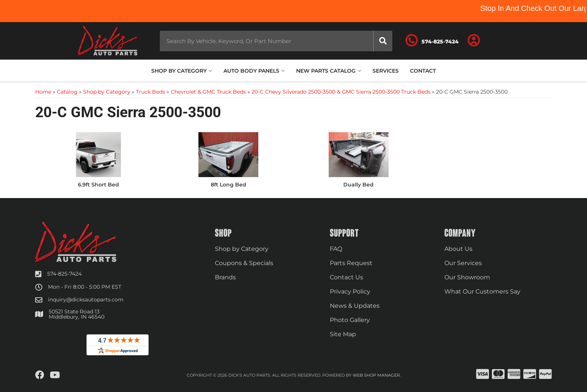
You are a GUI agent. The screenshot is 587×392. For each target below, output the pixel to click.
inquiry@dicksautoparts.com (86, 300)
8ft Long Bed (229, 185)
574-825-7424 (64, 274)
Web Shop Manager (376, 375)
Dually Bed (358, 185)
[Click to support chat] (432, 41)
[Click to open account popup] (474, 41)
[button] (276, 41)
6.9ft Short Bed (98, 185)
